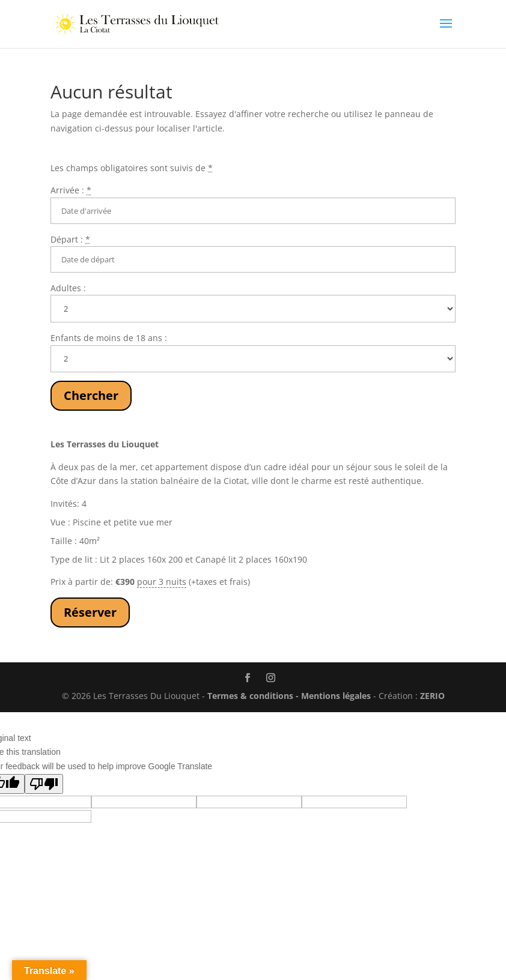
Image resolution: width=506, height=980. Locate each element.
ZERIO (432, 696)
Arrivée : (71, 190)
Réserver (90, 612)
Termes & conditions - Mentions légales (289, 696)
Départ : (70, 239)
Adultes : (68, 288)
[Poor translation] (44, 784)
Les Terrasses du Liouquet (105, 444)
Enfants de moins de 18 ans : (109, 338)
